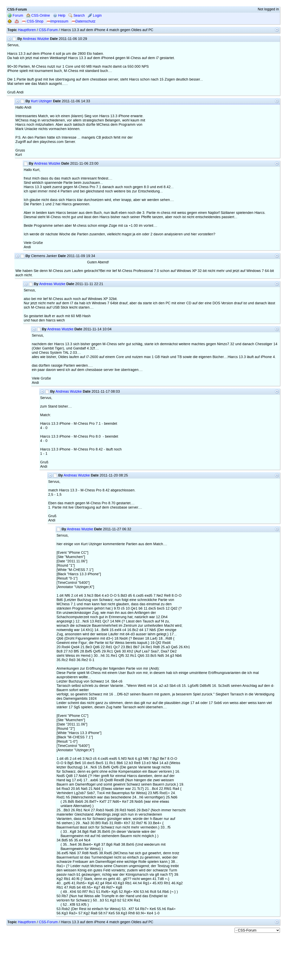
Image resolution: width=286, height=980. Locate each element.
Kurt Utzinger (42, 101)
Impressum (57, 21)
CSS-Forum (48, 30)
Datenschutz (83, 21)
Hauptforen (27, 30)
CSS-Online (38, 16)
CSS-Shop (33, 21)
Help (59, 16)
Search (77, 16)
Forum (15, 16)
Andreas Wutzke (36, 39)
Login (95, 16)
